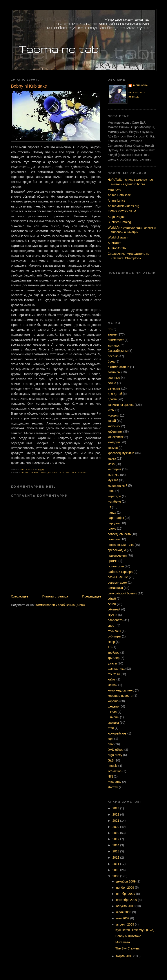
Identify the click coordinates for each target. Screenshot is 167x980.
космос (113, 448)
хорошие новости (120, 696)
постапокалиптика (121, 545)
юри (111, 739)
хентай (113, 685)
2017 (116, 839)
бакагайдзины (118, 351)
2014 (116, 845)
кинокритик (116, 437)
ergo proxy (115, 755)
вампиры (114, 372)
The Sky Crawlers (128, 948)
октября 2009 (126, 894)
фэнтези (114, 674)
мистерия (114, 469)
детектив (114, 388)
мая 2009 (123, 918)
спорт (112, 626)
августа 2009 (126, 906)
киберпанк (115, 431)
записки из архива (121, 405)
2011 (116, 864)
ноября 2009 (126, 888)
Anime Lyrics (116, 200)
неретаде (114, 496)
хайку (112, 679)
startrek (113, 787)
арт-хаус (114, 345)
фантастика (116, 669)
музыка (113, 480)
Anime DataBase (119, 195)
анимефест (116, 340)
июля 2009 (124, 912)
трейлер (114, 653)
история (113, 415)
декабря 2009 (126, 881)
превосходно (117, 550)
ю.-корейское (117, 733)
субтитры (114, 636)
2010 (116, 870)
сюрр (111, 642)
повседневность (50, 472)
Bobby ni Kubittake (128, 936)
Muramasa (123, 942)
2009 (116, 876)
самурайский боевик (122, 593)
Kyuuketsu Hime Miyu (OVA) (135, 930)
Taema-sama (140, 85)
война (112, 383)
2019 (116, 833)
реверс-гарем (117, 583)
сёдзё (112, 599)
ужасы (112, 663)
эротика (113, 723)
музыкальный (117, 485)
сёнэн (112, 604)
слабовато (115, 620)
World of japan (118, 237)
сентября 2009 (127, 900)
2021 (116, 821)
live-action (115, 771)
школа (112, 712)
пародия (114, 523)
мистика (113, 475)
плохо (112, 529)
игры (111, 410)
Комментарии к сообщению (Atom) (60, 605)
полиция (114, 539)
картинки (114, 426)
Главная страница (55, 596)
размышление (118, 577)
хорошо (83, 472)
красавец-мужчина (121, 453)
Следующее (20, 596)
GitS (111, 760)
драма (34, 472)
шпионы (113, 717)
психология (116, 566)
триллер (114, 658)
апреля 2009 (126, 924)
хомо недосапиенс (121, 690)
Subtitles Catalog (119, 222)
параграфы (116, 518)
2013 (116, 851)
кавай (112, 421)
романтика (69, 472)
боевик (113, 356)
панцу (112, 513)
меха (111, 464)
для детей (115, 394)
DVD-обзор (116, 750)
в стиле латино (118, 367)
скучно (112, 615)
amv (111, 744)
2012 (116, 857)
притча (113, 561)
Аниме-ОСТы (117, 248)
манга (112, 458)
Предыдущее (92, 596)
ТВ (110, 647)
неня (111, 491)
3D (110, 329)
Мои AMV (114, 190)
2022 (116, 814)
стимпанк (114, 631)
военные (114, 378)
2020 (116, 827)
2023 (116, 808)
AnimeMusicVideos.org (123, 206)
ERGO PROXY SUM (122, 211)
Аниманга (115, 243)
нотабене (114, 502)
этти (111, 728)
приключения (117, 556)
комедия (114, 442)
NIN (110, 776)
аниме (25, 472)
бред (111, 361)
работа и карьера (120, 572)
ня (109, 507)
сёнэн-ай (114, 609)
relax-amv (114, 782)
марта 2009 (125, 956)
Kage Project (116, 217)
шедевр (113, 706)
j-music (113, 766)
